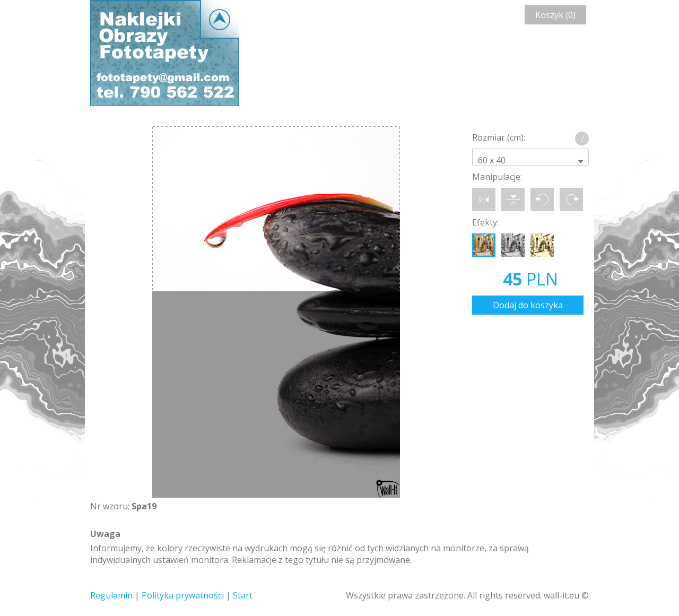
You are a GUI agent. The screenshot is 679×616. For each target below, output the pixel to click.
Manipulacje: (497, 177)
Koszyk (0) (555, 15)
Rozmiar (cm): (499, 137)
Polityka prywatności (183, 595)
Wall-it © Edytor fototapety (164, 53)
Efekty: (485, 222)
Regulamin (111, 595)
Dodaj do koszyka (528, 305)
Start (243, 595)
